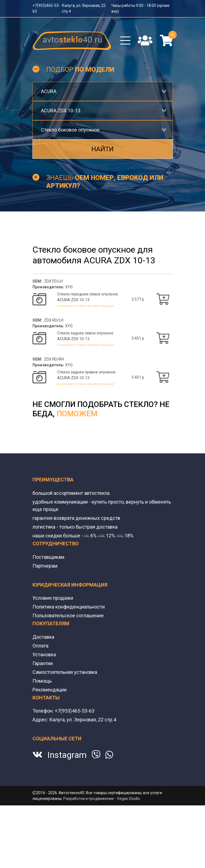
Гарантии (43, 681)
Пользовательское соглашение (68, 633)
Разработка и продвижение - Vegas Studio (102, 816)
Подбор (80, 69)
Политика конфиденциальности (69, 624)
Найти (102, 149)
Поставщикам (48, 574)
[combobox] (103, 91)
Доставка (43, 654)
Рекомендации (50, 707)
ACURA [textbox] (49, 91)
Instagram (67, 772)
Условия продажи (53, 615)
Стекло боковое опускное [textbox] (70, 130)
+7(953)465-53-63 (75, 728)
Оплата (40, 663)
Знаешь (105, 182)
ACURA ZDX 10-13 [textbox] (61, 111)
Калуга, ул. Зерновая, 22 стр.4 (83, 737)
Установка (44, 672)
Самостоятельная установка (65, 689)
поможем (77, 431)
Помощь (42, 698)
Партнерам (45, 583)
